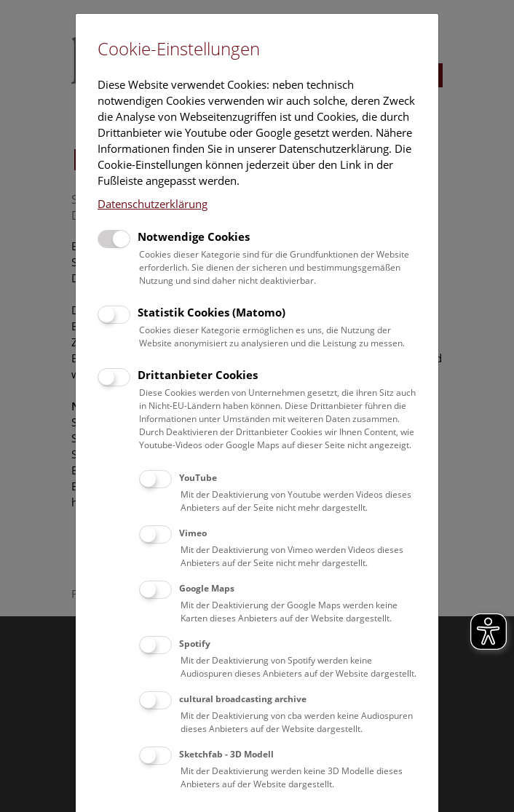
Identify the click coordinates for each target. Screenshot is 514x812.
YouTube (198, 478)
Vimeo (193, 533)
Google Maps (207, 588)
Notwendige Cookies (194, 236)
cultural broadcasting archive (243, 699)
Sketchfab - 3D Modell (226, 754)
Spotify (195, 644)
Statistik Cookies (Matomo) (211, 312)
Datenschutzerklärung (153, 204)
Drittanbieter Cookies (198, 375)
